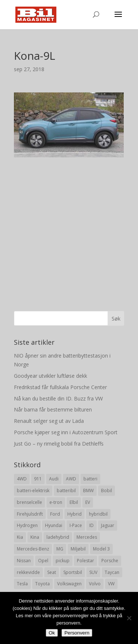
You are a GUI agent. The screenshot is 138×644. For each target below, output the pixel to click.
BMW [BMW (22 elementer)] (88, 491)
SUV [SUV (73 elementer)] (93, 572)
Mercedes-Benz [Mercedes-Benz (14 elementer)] (33, 549)
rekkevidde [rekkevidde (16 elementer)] (28, 572)
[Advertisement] (69, 226)
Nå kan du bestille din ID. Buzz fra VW (58, 398)
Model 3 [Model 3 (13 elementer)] (101, 549)
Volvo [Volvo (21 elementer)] (95, 584)
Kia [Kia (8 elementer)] (20, 537)
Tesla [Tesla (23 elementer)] (22, 584)
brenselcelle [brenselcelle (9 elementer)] (29, 502)
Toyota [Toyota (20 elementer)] (42, 584)
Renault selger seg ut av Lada (49, 421)
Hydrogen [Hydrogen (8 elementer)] (27, 525)
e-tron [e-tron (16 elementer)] (56, 502)
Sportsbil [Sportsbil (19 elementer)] (73, 572)
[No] (129, 618)
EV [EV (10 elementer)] (88, 502)
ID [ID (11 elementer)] (92, 525)
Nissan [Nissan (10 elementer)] (24, 561)
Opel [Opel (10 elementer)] (43, 561)
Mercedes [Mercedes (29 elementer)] (87, 537)
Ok (52, 633)
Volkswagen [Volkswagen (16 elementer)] (69, 584)
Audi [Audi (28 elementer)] (54, 479)
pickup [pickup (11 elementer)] (63, 561)
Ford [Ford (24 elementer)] (55, 514)
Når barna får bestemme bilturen (53, 409)
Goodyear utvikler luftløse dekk (51, 376)
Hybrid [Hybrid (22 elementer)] (74, 514)
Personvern (77, 633)
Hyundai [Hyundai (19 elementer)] (54, 525)
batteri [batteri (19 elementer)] (90, 479)
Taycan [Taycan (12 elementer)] (112, 572)
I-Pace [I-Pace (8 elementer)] (76, 525)
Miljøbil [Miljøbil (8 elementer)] (78, 549)
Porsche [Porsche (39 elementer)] (110, 561)
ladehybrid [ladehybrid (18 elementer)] (58, 537)
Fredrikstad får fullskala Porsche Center (60, 387)
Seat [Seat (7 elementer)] (52, 572)
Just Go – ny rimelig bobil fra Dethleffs (59, 444)
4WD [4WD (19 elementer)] (22, 479)
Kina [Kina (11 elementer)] (35, 537)
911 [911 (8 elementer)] (38, 479)
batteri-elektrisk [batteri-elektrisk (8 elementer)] (33, 491)
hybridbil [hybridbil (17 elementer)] (98, 514)
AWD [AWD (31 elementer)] (71, 479)
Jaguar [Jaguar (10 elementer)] (108, 525)
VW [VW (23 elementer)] (111, 584)
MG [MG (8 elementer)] (60, 549)
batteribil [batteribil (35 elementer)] (66, 491)
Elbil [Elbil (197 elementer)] (74, 502)
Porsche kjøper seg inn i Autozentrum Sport (66, 432)
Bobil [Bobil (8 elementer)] (107, 491)
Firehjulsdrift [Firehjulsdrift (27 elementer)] (30, 514)
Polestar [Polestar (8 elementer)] (85, 561)
